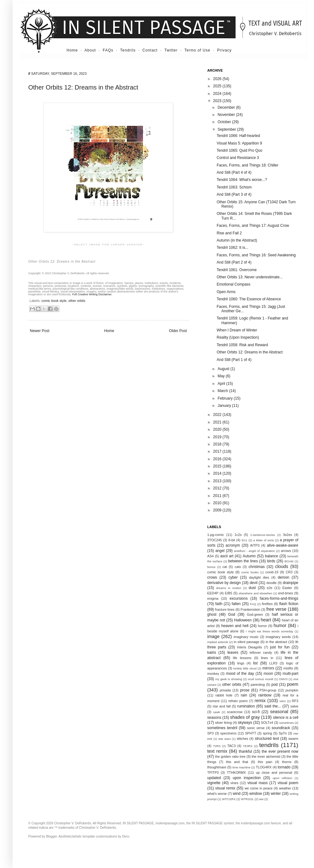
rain (244, 695)
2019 (218, 437)
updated (214, 778)
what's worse (217, 794)
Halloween (243, 620)
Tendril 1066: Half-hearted (238, 136)
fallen (236, 604)
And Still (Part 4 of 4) (234, 172)
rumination (246, 706)
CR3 (289, 572)
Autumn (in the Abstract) (237, 240)
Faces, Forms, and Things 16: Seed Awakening (256, 255)
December (227, 107)
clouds (282, 566)
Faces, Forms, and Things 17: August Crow (253, 226)
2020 (218, 429)
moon (268, 674)
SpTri (283, 733)
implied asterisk (218, 642)
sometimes (286, 723)
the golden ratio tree (230, 756)
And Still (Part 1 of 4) (234, 360)
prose (245, 690)
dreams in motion (229, 588)
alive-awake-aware (283, 545)
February (226, 398)
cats (238, 567)
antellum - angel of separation (254, 551)
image (213, 636)
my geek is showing (229, 679)
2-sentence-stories (263, 535)
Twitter (171, 50)
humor (280, 625)
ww (261, 799)
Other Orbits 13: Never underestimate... (250, 277)
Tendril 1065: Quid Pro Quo (239, 150)
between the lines (243, 561)
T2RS (217, 746)
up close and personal (274, 772)
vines (234, 783)
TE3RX (248, 746)
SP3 (210, 733)
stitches (243, 739)
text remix (217, 751)
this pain (265, 762)
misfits (288, 668)
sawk (217, 712)
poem (293, 684)
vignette (214, 783)
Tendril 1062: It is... (233, 248)
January (225, 406)
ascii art (227, 556)
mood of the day (240, 674)
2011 (218, 496)
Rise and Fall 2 (229, 233)
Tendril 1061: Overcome (237, 270)
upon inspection (247, 778)
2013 (218, 481)
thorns (287, 762)
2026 (218, 79)
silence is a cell (286, 718)
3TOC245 (215, 540)
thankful (245, 751)
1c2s (238, 535)
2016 (218, 459)
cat (225, 567)
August (224, 369)
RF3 (295, 701)
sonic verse (256, 728)
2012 (218, 488)
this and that (237, 762)
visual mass (258, 783)
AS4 (210, 556)
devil (254, 583)
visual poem (288, 783)
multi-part (290, 674)
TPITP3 (213, 772)
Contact (150, 50)
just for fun (280, 647)
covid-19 (272, 572)
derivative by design (224, 583)
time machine (241, 767)
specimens (229, 733)
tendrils (269, 745)
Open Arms (226, 292)
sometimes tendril (222, 728)
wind (237, 794)
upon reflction (282, 778)
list (255, 663)
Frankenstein (250, 609)
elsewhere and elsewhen (255, 593)
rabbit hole (224, 695)
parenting (258, 685)
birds (271, 561)
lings (241, 663)
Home (72, 50)
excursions (238, 598)
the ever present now (280, 751)
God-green (255, 614)
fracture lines (225, 609)
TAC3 (232, 746)
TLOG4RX (264, 767)
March (223, 391)
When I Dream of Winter (237, 330)
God (232, 614)
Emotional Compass (233, 284)
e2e (269, 588)
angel (220, 551)
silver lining (223, 723)
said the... (273, 706)
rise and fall (222, 706)
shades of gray (245, 717)
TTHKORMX (236, 772)
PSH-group (268, 690)
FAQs (108, 50)
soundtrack (281, 728)
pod (274, 685)
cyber (233, 577)
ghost (212, 614)
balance (272, 556)
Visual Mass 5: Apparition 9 (239, 143)
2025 (218, 86)
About (90, 50)
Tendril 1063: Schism (234, 187)
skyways (245, 723)
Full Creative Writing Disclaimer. (92, 294)
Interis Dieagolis (250, 647)
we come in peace (259, 788)
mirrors (268, 668)
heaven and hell (235, 626)
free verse (276, 609)
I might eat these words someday (270, 631)
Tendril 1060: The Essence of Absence (249, 299)
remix (260, 701)
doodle (271, 583)
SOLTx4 (267, 723)
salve (294, 706)
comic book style (54, 301)
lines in (267, 658)
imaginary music (246, 637)
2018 (218, 444)
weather (285, 788)
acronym (233, 545)
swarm (293, 739)
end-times (286, 593)
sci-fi (256, 712)
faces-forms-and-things (279, 598)
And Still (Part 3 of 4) (234, 194)
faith (219, 604)
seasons (214, 718)
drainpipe (291, 583)
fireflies (267, 604)
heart (266, 620)
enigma (213, 598)
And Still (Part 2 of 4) (234, 262)
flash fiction (289, 604)
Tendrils (128, 50)
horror (262, 626)
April (222, 384)
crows (212, 577)
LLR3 (273, 663)
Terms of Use (197, 50)
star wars (225, 739)
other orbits (77, 301)
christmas (257, 567)
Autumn (249, 556)
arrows (286, 551)
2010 (218, 503)
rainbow (265, 695)
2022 (218, 415)
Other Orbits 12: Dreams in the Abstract (250, 352)
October (225, 122)
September (227, 129)
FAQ (253, 604)
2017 (218, 451)
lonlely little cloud (245, 668)
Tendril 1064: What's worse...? (242, 180)
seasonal (279, 712)
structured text (267, 739)
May (222, 376)
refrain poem (238, 701)
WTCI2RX (229, 799)
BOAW (289, 561)
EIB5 (228, 593)
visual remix (225, 788)
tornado (284, 767)
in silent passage (247, 642)
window (256, 794)
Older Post (178, 331)
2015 (218, 466)
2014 (218, 473)
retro (283, 701)
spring (267, 733)
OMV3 (283, 679)
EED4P (213, 593)
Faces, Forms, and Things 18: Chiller (248, 165)
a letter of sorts (264, 540)
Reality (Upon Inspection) (238, 337)
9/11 (244, 540)
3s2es (287, 535)
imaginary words (278, 637)
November (227, 115)
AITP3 (255, 545)
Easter (287, 588)
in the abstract (276, 642)
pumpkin (292, 690)
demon (284, 577)
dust (252, 588)
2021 (218, 422)
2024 (218, 94)
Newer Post (40, 331)
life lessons (242, 658)
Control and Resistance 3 (238, 158)
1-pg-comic (216, 535)
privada (225, 690)
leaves (233, 652)
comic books (250, 572)
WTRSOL (247, 799)
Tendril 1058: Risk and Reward (242, 345)
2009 (218, 510)
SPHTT (250, 733)
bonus (211, 567)
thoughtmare (217, 767)
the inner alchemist (266, 756)
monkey (213, 674)
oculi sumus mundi (260, 679)
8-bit (232, 540)
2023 (218, 101)
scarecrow (235, 712)
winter (276, 794)
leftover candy (261, 652)
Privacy (225, 50)
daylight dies (259, 577)
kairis (212, 652)
